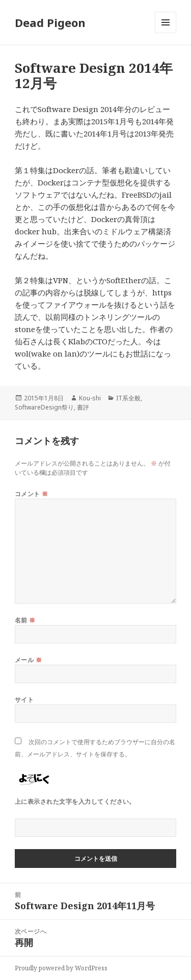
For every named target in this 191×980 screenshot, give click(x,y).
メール (28, 660)
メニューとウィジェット (166, 33)
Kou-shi (90, 398)
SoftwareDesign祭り (44, 407)
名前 (25, 620)
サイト (24, 700)
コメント (32, 494)
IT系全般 (128, 398)
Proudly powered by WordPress (61, 968)
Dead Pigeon (50, 22)
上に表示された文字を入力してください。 (75, 801)
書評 (83, 407)
